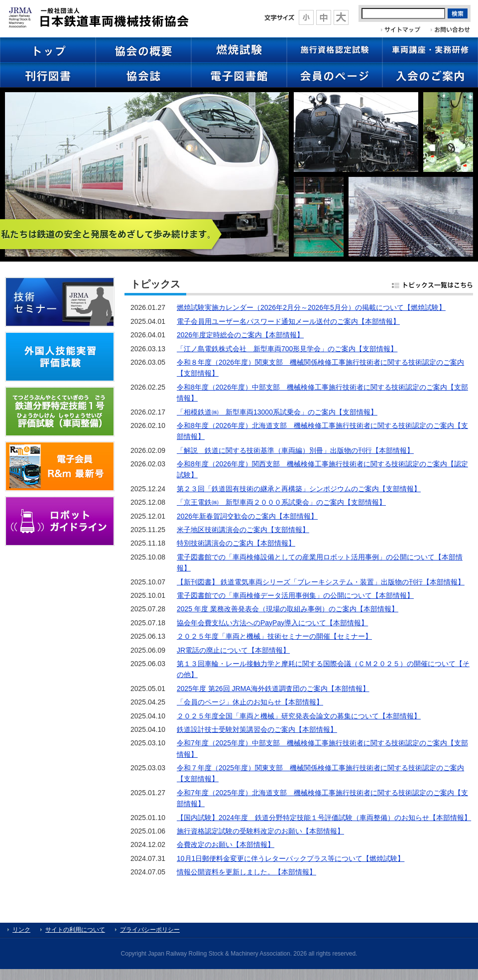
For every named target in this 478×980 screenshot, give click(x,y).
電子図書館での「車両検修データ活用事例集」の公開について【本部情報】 (295, 595)
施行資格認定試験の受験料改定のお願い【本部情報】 (260, 831)
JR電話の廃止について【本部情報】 (233, 650)
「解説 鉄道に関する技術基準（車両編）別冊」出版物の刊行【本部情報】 (295, 450)
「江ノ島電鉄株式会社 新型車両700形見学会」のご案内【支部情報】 (287, 349)
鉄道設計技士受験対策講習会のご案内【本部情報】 (257, 729)
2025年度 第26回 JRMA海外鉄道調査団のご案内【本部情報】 (273, 689)
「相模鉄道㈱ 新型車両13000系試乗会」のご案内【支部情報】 (277, 412)
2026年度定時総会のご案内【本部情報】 (240, 335)
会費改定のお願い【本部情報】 (226, 844)
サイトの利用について (75, 930)
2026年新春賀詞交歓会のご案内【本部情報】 (247, 516)
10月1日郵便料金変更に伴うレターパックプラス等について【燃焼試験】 (291, 858)
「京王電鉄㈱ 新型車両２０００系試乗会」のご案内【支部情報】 (281, 502)
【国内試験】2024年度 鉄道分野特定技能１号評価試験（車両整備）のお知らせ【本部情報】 (324, 818)
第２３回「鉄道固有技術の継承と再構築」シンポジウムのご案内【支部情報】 (299, 489)
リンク (21, 930)
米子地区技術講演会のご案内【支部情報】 (243, 530)
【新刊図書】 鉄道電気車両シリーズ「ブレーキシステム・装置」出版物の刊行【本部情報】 (321, 582)
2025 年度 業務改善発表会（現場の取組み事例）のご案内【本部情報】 (288, 609)
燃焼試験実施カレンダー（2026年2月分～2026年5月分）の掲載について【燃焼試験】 (311, 307)
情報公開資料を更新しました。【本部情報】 (246, 872)
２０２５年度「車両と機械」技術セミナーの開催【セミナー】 (274, 636)
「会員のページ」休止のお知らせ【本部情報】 (250, 702)
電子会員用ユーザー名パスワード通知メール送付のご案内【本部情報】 (288, 321)
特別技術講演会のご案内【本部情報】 (236, 543)
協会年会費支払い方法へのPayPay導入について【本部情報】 (272, 623)
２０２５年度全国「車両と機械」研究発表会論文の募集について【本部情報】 (299, 716)
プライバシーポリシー (150, 930)
